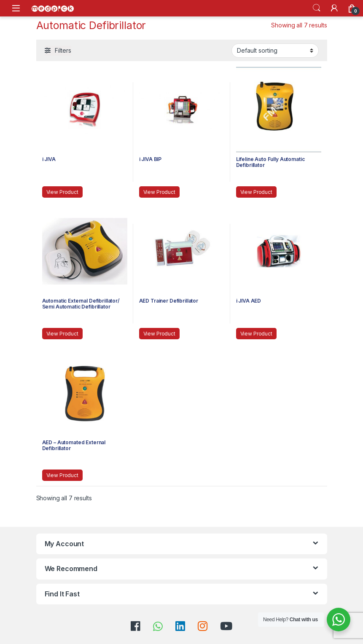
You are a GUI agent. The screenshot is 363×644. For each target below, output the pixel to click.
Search (317, 8)
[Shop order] (275, 51)
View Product (62, 192)
